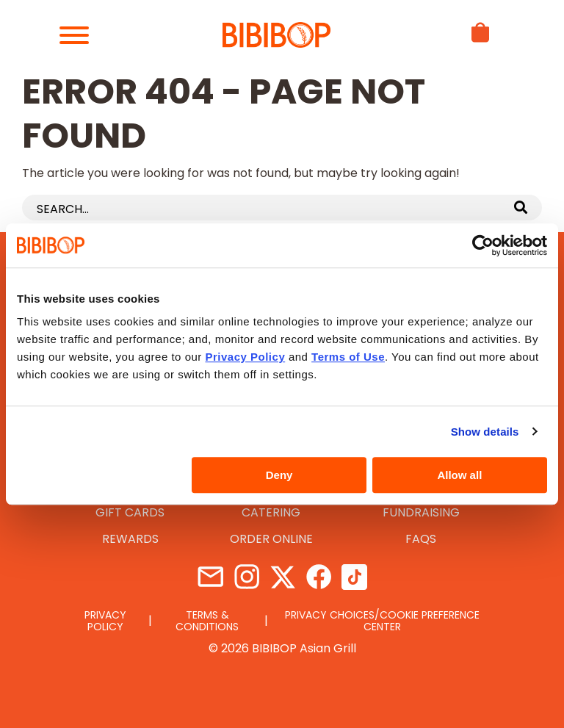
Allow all (459, 475)
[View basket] (480, 46)
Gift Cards (130, 512)
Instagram (246, 577)
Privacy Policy (105, 621)
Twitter (282, 577)
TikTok (354, 577)
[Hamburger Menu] (80, 35)
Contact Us (210, 577)
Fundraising (421, 512)
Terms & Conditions (207, 621)
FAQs (421, 539)
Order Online (271, 539)
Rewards (130, 539)
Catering (271, 512)
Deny (279, 475)
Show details (485, 432)
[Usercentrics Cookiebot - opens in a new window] (483, 245)
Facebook (318, 577)
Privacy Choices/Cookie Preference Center (382, 621)
